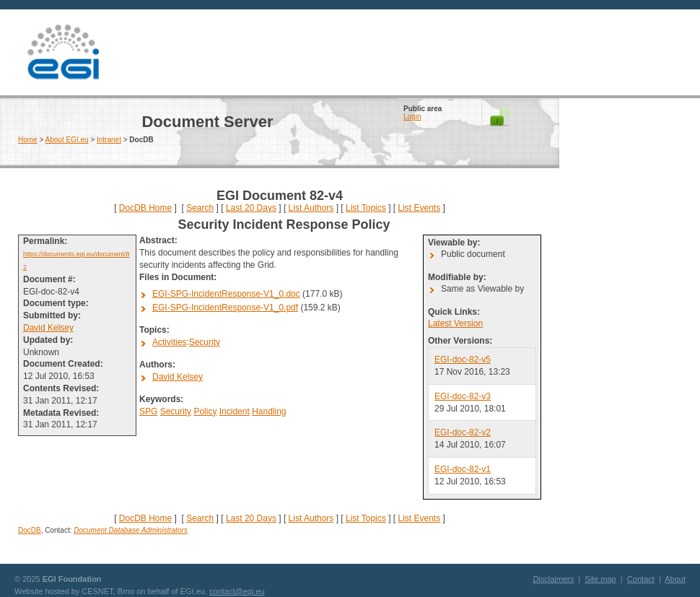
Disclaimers (553, 579)
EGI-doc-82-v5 (463, 359)
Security (205, 342)
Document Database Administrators (130, 530)
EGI (63, 52)
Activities (169, 342)
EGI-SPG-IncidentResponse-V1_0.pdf (225, 308)
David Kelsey (48, 328)
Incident (235, 411)
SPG (148, 411)
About (675, 579)
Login (412, 117)
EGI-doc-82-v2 (463, 432)
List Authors (311, 208)
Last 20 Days (251, 208)
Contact (641, 579)
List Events (419, 208)
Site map (600, 579)
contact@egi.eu (237, 591)
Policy (205, 411)
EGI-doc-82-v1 (463, 469)
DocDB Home (145, 208)
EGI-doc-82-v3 (463, 396)
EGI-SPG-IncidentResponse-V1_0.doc (226, 294)
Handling (269, 411)
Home (28, 140)
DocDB (30, 530)
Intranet (109, 140)
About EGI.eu (67, 140)
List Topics (366, 208)
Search (200, 208)
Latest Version (455, 323)
